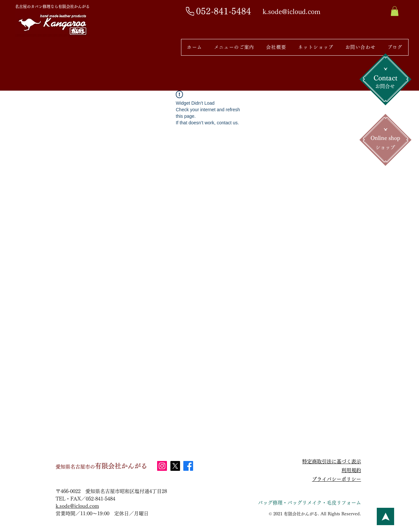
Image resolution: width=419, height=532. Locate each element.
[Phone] (190, 11)
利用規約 (351, 470)
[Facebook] (188, 466)
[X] (175, 466)
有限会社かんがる (101, 466)
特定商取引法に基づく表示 (332, 461)
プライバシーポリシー (337, 479)
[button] (395, 11)
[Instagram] (162, 466)
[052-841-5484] (224, 11)
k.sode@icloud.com (77, 506)
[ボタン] (385, 516)
